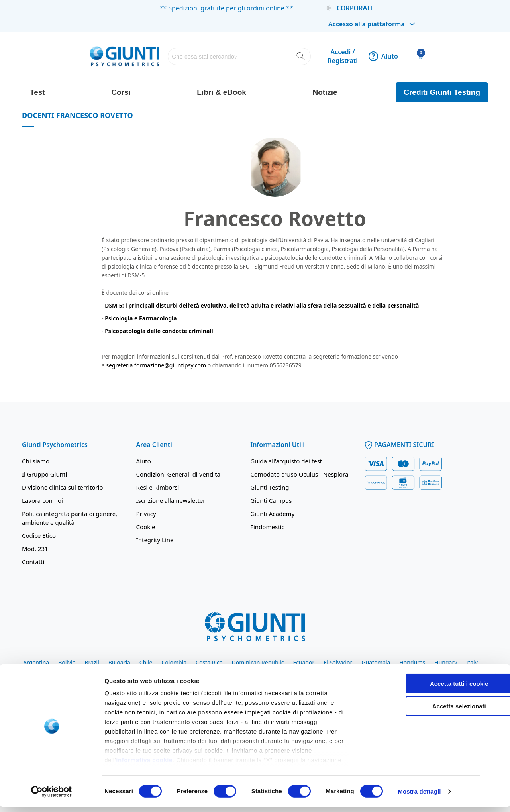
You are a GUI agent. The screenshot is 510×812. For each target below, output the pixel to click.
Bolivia (67, 662)
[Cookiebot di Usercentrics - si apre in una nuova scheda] (52, 796)
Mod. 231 (35, 549)
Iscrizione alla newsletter (171, 500)
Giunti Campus (271, 500)
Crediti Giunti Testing (442, 92)
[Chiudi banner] (498, 682)
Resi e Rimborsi (158, 487)
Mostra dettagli (419, 796)
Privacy (146, 514)
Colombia (174, 662)
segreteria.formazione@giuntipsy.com (156, 365)
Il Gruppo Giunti (44, 474)
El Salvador (338, 662)
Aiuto (383, 56)
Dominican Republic (258, 662)
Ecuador (304, 662)
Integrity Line (155, 540)
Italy (472, 662)
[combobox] (239, 56)
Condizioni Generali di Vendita (178, 474)
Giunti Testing (270, 487)
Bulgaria (119, 662)
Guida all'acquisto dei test (286, 461)
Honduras (412, 662)
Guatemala (376, 662)
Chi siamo (36, 461)
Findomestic (267, 527)
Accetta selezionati (423, 711)
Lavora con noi (42, 500)
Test (37, 92)
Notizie (325, 92)
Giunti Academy (272, 514)
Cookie (146, 527)
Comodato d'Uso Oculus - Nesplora (299, 474)
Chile (146, 662)
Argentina (36, 662)
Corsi (121, 92)
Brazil (92, 662)
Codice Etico (39, 535)
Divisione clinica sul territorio (63, 487)
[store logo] (125, 56)
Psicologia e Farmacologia (141, 318)
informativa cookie (144, 765)
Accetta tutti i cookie (423, 689)
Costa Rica (209, 662)
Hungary (446, 662)
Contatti (33, 562)
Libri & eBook (222, 92)
